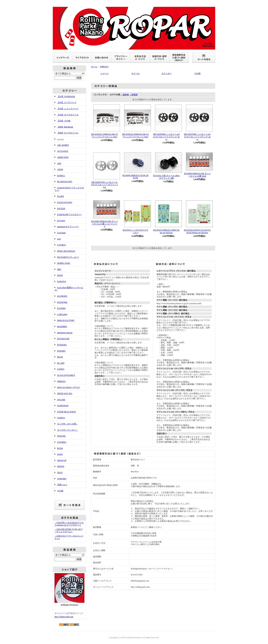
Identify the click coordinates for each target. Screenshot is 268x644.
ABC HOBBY (63, 145)
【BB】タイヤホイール (68, 133)
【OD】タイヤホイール (68, 115)
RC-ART (61, 363)
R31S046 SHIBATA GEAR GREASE (135, 177)
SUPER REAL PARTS (66, 412)
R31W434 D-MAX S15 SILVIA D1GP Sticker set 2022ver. (197, 231)
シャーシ (105, 73)
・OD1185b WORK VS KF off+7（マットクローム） (69, 531)
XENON (61, 466)
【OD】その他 (64, 121)
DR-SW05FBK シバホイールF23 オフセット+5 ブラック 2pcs (166, 137)
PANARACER (63, 339)
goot (59, 239)
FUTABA (61, 221)
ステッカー (166, 73)
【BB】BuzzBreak (65, 127)
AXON (60, 169)
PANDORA (62, 345)
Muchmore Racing (65, 333)
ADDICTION (63, 157)
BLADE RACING (65, 182)
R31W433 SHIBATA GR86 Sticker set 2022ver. (166, 231)
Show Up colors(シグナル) (68, 387)
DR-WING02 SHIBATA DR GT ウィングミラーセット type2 (135, 136)
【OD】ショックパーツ (68, 109)
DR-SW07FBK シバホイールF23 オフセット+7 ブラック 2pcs (197, 137)
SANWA (61, 369)
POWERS (61, 351)
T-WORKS (62, 442)
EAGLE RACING (65, 202)
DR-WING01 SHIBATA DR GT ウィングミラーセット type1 (104, 136)
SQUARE (61, 400)
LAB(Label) (62, 314)
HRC (59, 269)
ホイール (136, 73)
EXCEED (61, 209)
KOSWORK (62, 302)
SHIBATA (61, 381)
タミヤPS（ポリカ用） (67, 424)
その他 (60, 491)
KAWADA (62, 281)
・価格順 (125, 95)
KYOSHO (61, 308)
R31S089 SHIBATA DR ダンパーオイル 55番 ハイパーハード (105, 224)
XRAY (60, 473)
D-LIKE (61, 196)
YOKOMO (62, 479)
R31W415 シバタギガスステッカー (135, 231)
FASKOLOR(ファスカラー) (69, 214)
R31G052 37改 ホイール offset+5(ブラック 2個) (166, 177)
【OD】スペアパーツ (67, 102)
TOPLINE (61, 436)
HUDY (60, 275)
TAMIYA (61, 418)
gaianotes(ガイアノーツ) (68, 227)
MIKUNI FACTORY (66, 320)
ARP (59, 163)
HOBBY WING (64, 263)
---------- (61, 139)
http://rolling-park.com (64, 617)
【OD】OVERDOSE (66, 96)
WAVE (60, 454)
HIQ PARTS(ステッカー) (68, 257)
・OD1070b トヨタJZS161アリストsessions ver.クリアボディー (69, 524)
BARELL (61, 176)
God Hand (61, 233)
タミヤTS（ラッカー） (68, 430)
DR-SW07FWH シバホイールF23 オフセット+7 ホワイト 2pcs (104, 185)
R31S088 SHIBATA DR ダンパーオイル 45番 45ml (197, 175)
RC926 (60, 448)
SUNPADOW (63, 406)
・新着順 (133, 95)
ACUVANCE (63, 151)
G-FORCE (61, 245)
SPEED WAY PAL (65, 393)
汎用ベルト (62, 485)
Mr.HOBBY (62, 327)
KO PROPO (62, 296)
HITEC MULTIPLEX (66, 251)
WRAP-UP (62, 460)
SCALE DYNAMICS (66, 375)
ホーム (94, 67)
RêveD (60, 357)
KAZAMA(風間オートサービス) (69, 289)
